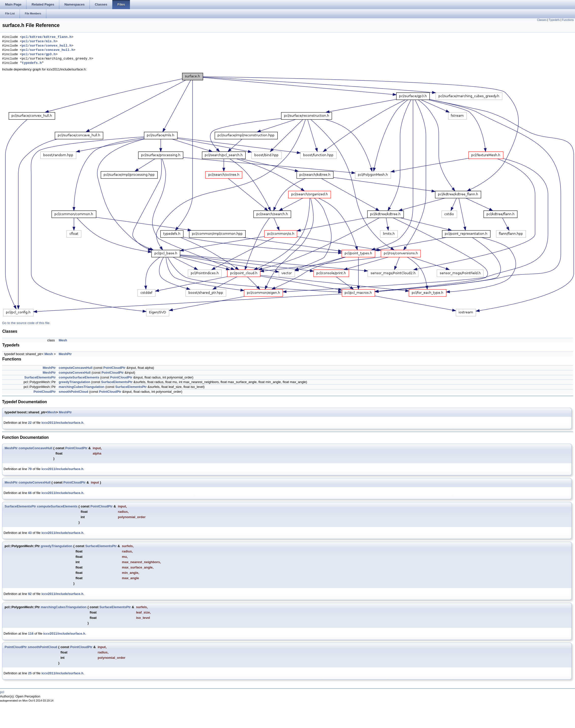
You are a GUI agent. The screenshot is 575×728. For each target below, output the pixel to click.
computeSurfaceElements (79, 377)
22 (30, 423)
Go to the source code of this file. (26, 323)
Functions (568, 20)
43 (30, 533)
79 (30, 469)
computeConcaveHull (76, 368)
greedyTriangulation (75, 382)
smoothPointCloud (73, 392)
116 (31, 634)
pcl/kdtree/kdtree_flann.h (47, 37)
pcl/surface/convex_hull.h (47, 46)
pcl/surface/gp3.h (39, 54)
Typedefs (554, 20)
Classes (542, 20)
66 (30, 493)
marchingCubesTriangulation (82, 387)
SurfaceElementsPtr (40, 377)
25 (30, 673)
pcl (2, 692)
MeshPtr (65, 354)
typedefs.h (32, 63)
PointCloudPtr (114, 368)
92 (30, 594)
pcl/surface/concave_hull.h (48, 50)
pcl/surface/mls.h (39, 41)
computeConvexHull (75, 373)
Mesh (63, 340)
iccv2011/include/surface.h (62, 423)
